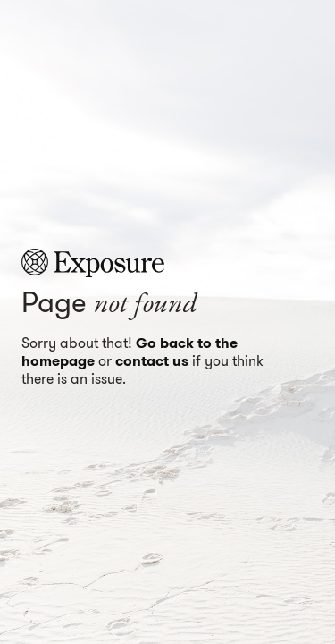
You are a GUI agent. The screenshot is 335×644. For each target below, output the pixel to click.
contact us (152, 361)
